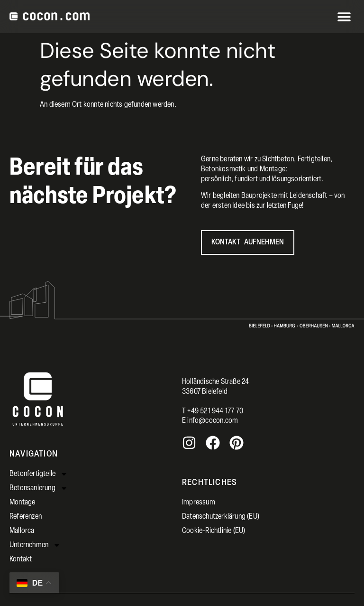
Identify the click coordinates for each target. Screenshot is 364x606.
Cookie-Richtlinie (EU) (214, 531)
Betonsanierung (39, 488)
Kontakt (21, 559)
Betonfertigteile (39, 474)
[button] (344, 17)
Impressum (199, 503)
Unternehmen (35, 545)
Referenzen (26, 517)
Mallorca (22, 531)
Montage (22, 503)
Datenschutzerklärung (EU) (221, 517)
